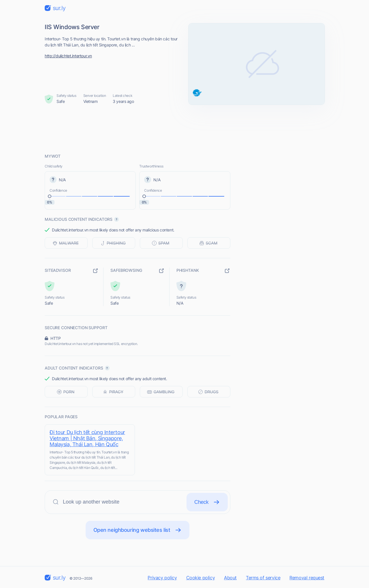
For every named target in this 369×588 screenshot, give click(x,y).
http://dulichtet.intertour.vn (68, 56)
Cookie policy (201, 578)
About (230, 578)
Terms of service (263, 578)
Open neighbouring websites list (138, 530)
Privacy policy (162, 578)
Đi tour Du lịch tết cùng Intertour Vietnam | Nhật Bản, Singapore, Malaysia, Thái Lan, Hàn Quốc (87, 438)
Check (207, 502)
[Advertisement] (184, 129)
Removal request (307, 578)
